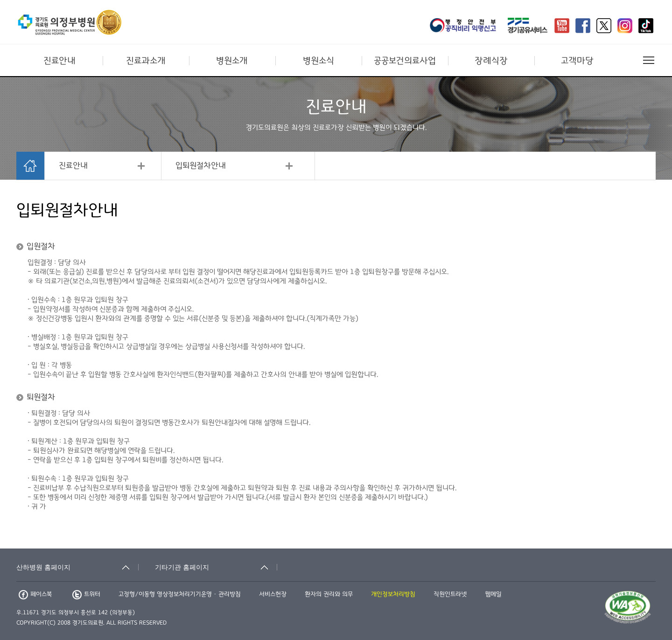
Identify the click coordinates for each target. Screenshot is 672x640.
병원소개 (232, 61)
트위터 (86, 594)
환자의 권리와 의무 (329, 594)
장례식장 (491, 61)
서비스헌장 (273, 594)
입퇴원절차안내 (201, 166)
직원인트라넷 (450, 594)
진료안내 (59, 61)
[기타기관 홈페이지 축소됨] (216, 567)
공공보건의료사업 (405, 61)
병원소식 (318, 61)
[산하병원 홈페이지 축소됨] (77, 567)
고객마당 (577, 61)
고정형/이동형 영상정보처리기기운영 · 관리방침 (180, 594)
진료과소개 (146, 61)
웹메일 (493, 594)
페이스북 (35, 594)
